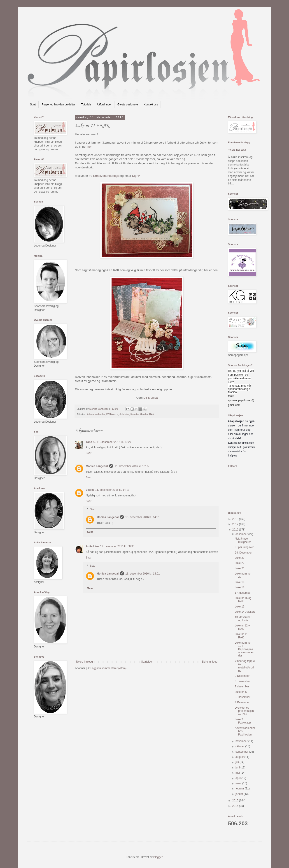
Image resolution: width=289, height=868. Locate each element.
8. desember (242, 681)
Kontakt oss (151, 105)
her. (90, 147)
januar (240, 794)
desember (242, 534)
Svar (89, 453)
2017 (236, 524)
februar (240, 789)
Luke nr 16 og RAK (243, 600)
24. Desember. (244, 553)
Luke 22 (240, 563)
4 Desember (242, 702)
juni (238, 768)
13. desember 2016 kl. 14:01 (142, 517)
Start (33, 105)
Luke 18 (240, 587)
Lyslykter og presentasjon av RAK (244, 711)
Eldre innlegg (210, 662)
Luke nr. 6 (241, 692)
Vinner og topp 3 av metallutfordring (245, 666)
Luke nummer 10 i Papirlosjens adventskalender (245, 649)
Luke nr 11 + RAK (242, 636)
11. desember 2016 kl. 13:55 (132, 466)
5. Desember (243, 697)
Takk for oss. (238, 150)
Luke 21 (240, 568)
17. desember (243, 593)
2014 (236, 806)
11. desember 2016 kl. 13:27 (114, 442)
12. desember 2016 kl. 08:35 (117, 546)
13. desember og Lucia (243, 619)
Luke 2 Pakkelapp (243, 721)
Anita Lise (92, 546)
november (242, 741)
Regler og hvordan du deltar (58, 105)
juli (238, 762)
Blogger (158, 857)
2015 (236, 801)
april (238, 778)
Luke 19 (240, 582)
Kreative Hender (139, 414)
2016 (236, 530)
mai (238, 773)
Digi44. (137, 176)
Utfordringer (104, 105)
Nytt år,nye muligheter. (243, 540)
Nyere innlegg (84, 662)
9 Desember (242, 676)
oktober (240, 746)
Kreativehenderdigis (106, 176)
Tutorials (86, 105)
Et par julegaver (244, 547)
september (242, 752)
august (240, 757)
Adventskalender (96, 414)
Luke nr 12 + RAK (242, 627)
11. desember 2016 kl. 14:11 (112, 490)
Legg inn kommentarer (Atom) (108, 668)
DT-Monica (112, 414)
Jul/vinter (124, 414)
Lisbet (90, 490)
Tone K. (91, 442)
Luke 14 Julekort (245, 612)
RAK (152, 414)
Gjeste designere (128, 105)
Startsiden (147, 662)
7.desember (242, 686)
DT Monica (151, 398)
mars (239, 783)
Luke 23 (240, 558)
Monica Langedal (97, 466)
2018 (236, 519)
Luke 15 (240, 607)
